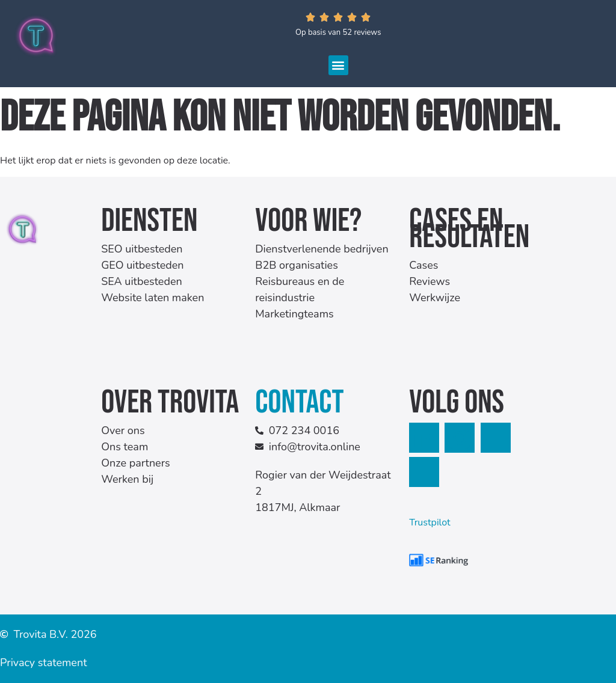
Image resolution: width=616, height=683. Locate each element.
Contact (299, 403)
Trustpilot (430, 522)
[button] (338, 65)
